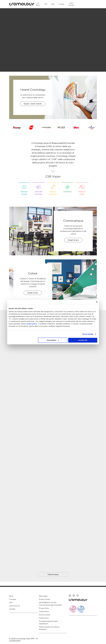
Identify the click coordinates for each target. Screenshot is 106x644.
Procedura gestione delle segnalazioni (48, 622)
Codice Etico (44, 618)
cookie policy (32, 324)
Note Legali (43, 596)
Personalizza (53, 340)
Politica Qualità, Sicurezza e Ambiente (49, 628)
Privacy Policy (44, 608)
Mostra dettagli (88, 334)
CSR (11, 603)
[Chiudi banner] (97, 302)
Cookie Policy (44, 611)
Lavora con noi (14, 606)
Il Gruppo (13, 599)
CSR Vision (53, 177)
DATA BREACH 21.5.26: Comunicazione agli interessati (50, 604)
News (11, 596)
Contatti (12, 609)
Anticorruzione (44, 615)
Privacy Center (44, 599)
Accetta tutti (83, 340)
